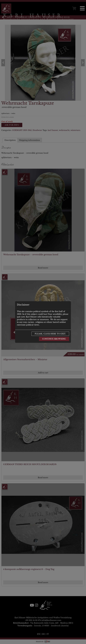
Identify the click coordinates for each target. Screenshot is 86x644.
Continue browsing (54, 339)
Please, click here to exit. (50, 334)
